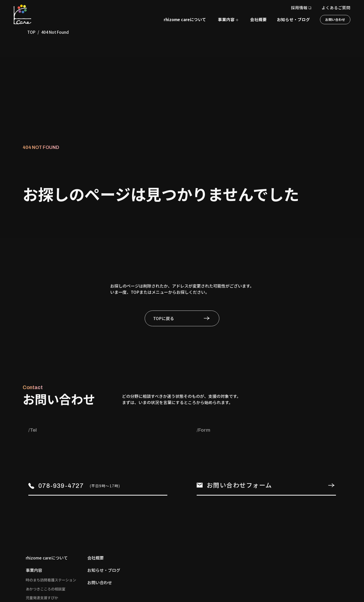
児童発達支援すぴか (42, 598)
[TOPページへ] (23, 14)
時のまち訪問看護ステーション (51, 580)
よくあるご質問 (336, 7)
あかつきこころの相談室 (46, 589)
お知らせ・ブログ (293, 19)
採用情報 (299, 7)
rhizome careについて (185, 19)
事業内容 (34, 570)
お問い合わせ (335, 19)
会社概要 (258, 19)
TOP (31, 32)
